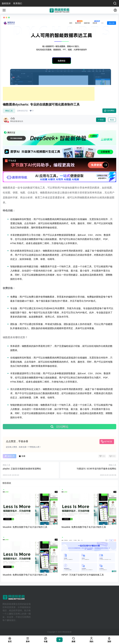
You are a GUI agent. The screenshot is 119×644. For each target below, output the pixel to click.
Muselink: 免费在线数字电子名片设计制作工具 (25, 527)
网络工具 (9, 111)
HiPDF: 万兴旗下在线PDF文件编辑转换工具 (83, 575)
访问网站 (109, 111)
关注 (101, 120)
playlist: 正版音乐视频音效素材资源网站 (22, 469)
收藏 (22, 456)
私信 (112, 120)
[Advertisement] (49, 94)
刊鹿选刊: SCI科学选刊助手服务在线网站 (96, 469)
